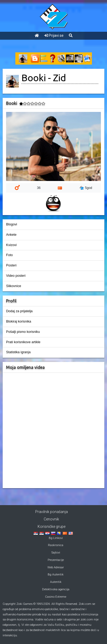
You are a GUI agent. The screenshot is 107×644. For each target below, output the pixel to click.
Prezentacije (56, 560)
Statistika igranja (18, 352)
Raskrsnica (56, 545)
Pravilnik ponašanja (52, 512)
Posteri (11, 265)
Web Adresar (56, 567)
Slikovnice (14, 286)
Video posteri (16, 276)
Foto (9, 255)
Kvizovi (11, 245)
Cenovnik (51, 519)
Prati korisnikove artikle (23, 342)
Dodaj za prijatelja (19, 311)
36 (39, 188)
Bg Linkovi (56, 538)
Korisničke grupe (52, 527)
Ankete (11, 235)
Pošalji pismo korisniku (23, 332)
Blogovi (12, 224)
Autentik (56, 582)
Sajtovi (56, 553)
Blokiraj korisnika (19, 321)
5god (86, 188)
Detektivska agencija (56, 589)
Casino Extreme (56, 597)
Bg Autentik (56, 575)
